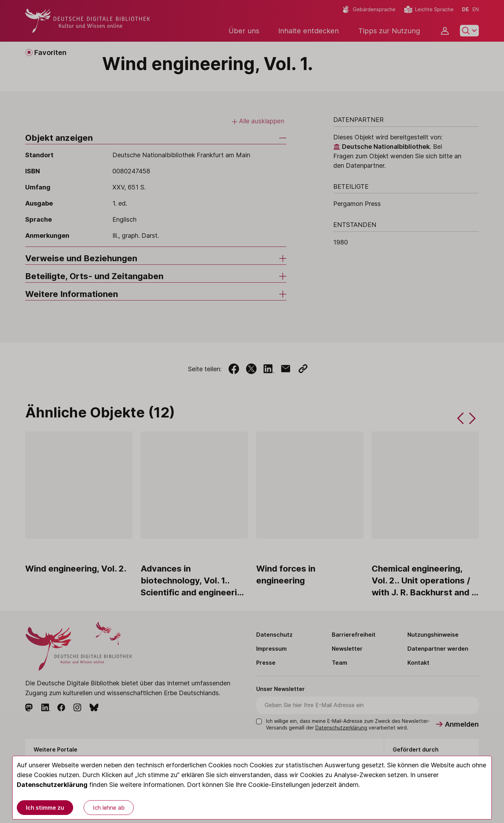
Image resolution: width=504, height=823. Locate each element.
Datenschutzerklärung (52, 785)
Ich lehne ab (109, 808)
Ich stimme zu (45, 808)
